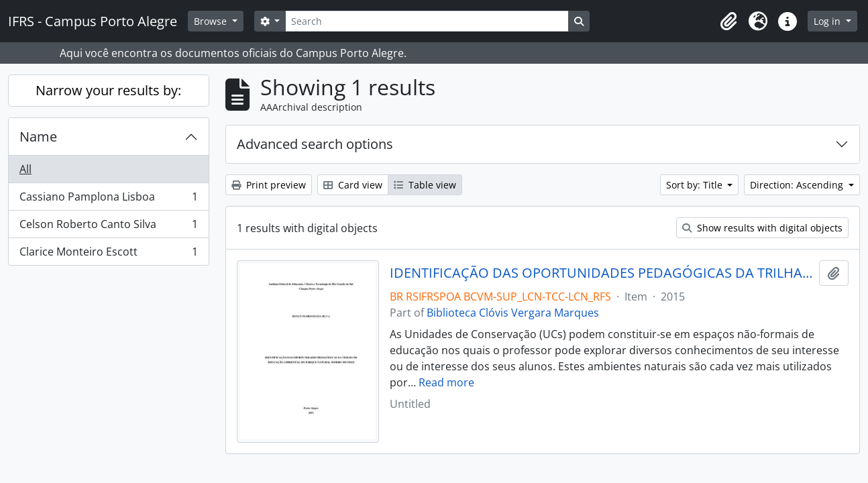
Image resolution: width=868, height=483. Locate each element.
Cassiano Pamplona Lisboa (108, 200)
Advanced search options (315, 144)
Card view (353, 185)
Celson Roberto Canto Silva (108, 227)
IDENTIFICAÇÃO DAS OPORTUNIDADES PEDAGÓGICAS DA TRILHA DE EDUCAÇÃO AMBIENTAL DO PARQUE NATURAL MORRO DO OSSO (602, 273)
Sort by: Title (696, 185)
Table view (425, 185)
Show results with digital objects (762, 228)
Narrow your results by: (108, 90)
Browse (212, 21)
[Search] (427, 21)
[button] (728, 21)
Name (38, 137)
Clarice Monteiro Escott (108, 254)
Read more (446, 382)
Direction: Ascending (798, 185)
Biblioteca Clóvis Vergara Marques (513, 313)
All (25, 169)
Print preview (269, 185)
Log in (828, 21)
